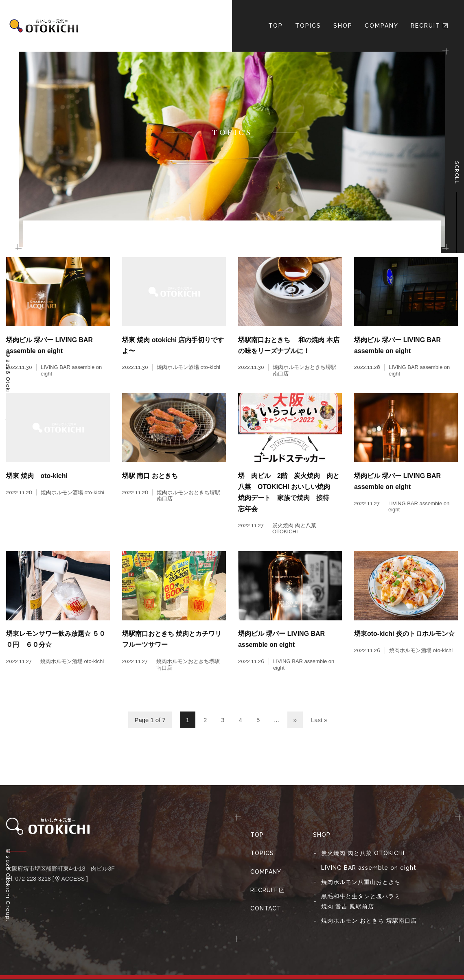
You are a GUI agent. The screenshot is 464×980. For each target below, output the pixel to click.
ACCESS (70, 880)
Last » (319, 721)
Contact (266, 909)
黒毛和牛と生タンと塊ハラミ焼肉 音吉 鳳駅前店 (361, 902)
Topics (308, 26)
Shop (343, 26)
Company (382, 26)
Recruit (430, 26)
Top (257, 836)
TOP (276, 26)
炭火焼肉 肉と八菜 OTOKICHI (363, 854)
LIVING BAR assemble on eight (369, 869)
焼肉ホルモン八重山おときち (361, 883)
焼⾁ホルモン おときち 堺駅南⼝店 (369, 922)
